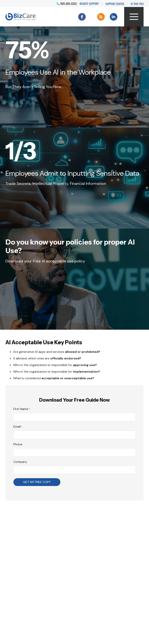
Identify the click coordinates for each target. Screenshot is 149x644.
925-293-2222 (67, 3)
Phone (18, 444)
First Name (22, 409)
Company (20, 462)
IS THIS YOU (137, 4)
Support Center (115, 4)
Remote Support (89, 3)
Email (18, 427)
